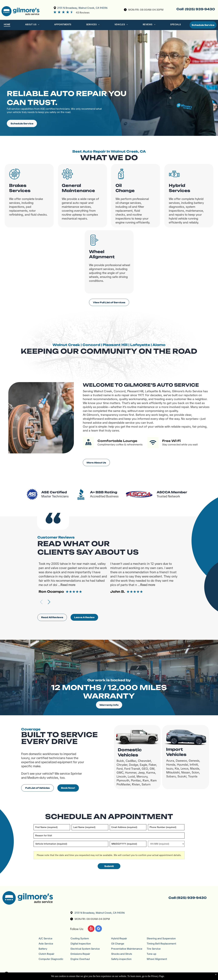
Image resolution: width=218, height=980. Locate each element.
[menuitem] (7, 25)
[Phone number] (166, 827)
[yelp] (91, 929)
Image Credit (173, 974)
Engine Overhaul (80, 959)
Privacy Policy (187, 974)
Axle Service (46, 944)
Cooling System (80, 938)
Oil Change (118, 944)
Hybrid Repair (119, 938)
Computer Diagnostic (51, 959)
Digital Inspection (81, 944)
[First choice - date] (128, 844)
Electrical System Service (85, 949)
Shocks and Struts (122, 954)
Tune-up (151, 954)
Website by (201, 974)
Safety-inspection (121, 959)
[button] (49, 602)
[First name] (52, 827)
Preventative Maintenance (127, 949)
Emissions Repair (80, 954)
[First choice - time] (166, 844)
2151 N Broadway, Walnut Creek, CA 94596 (82, 8)
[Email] (128, 827)
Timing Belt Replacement (161, 944)
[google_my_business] (99, 929)
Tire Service (154, 949)
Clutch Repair (46, 954)
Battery (43, 949)
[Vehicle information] (71, 844)
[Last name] (90, 827)
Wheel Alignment (157, 959)
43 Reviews (83, 13)
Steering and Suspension (161, 938)
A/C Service (45, 938)
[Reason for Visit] (109, 836)
